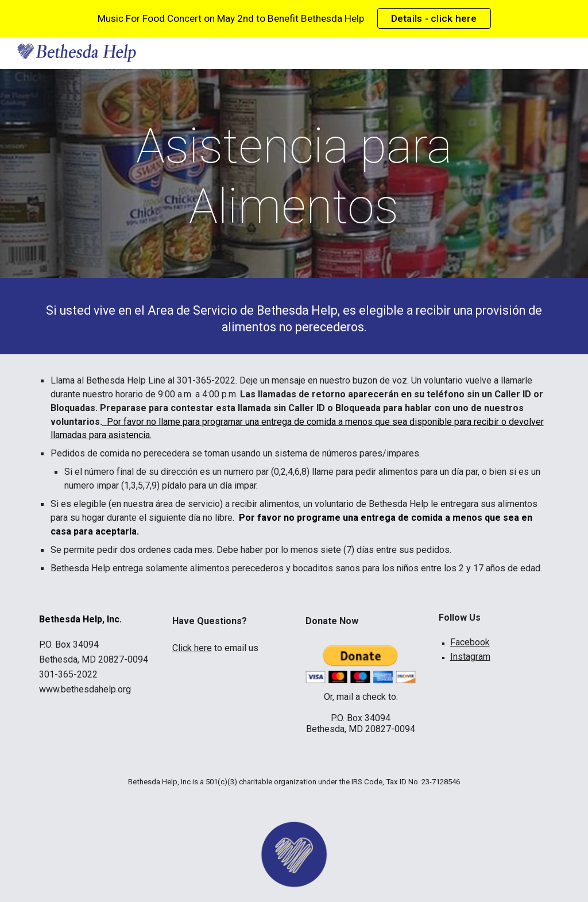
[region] (294, 18)
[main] (294, 176)
